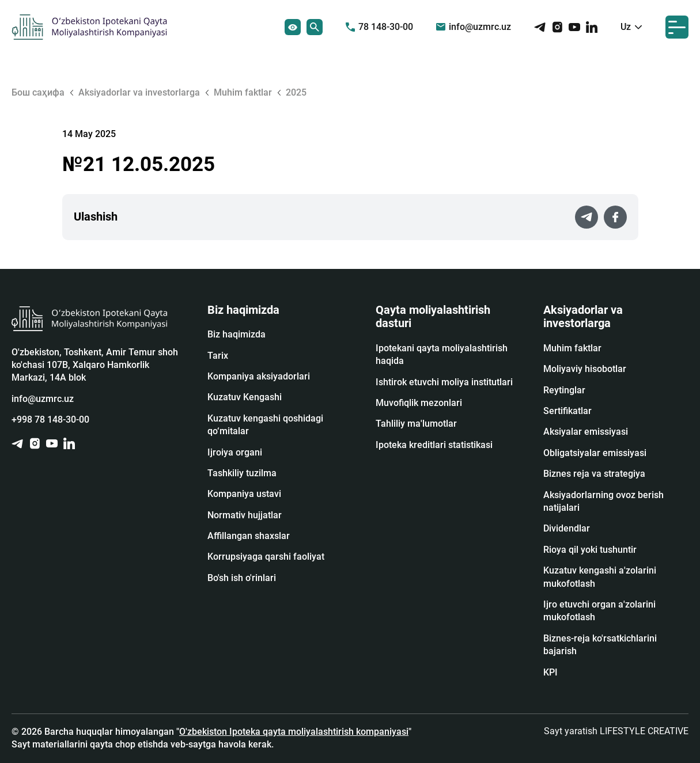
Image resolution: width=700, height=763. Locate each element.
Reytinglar (564, 390)
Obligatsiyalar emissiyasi (595, 453)
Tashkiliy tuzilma (242, 473)
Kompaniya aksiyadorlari (259, 376)
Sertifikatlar (567, 411)
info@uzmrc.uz (474, 27)
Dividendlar (567, 528)
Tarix (218, 356)
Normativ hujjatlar (245, 515)
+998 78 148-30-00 (50, 420)
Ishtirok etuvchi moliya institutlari (444, 382)
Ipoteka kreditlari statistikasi (434, 445)
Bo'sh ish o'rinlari (242, 578)
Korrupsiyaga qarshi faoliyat (266, 557)
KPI (550, 672)
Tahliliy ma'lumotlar (416, 424)
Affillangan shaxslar (249, 536)
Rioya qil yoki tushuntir (590, 550)
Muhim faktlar (572, 348)
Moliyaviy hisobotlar (585, 369)
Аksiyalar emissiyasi (586, 432)
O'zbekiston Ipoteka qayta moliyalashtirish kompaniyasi (294, 732)
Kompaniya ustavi (244, 494)
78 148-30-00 (379, 27)
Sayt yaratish (616, 731)
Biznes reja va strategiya (594, 474)
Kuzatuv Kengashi (245, 397)
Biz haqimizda (237, 334)
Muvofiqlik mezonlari (419, 403)
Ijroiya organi (235, 452)
